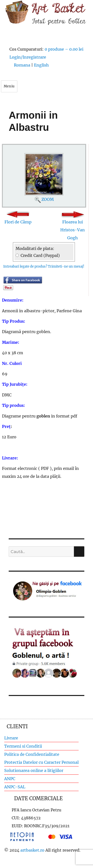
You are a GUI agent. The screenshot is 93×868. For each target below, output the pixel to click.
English (41, 65)
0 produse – (64, 49)
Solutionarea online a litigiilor (34, 770)
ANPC (10, 779)
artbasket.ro (32, 850)
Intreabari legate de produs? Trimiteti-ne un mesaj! (44, 266)
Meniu (9, 86)
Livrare (11, 738)
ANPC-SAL (15, 787)
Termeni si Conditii (23, 746)
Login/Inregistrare (28, 57)
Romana (22, 65)
